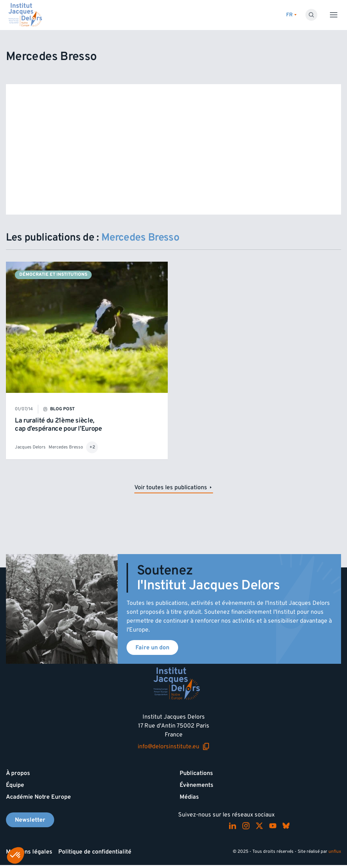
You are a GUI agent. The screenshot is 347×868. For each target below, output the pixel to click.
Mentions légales (29, 852)
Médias (189, 797)
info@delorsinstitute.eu (174, 746)
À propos (18, 773)
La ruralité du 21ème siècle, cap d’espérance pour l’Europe (58, 425)
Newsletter (30, 820)
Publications (196, 773)
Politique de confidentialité (95, 852)
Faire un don (152, 647)
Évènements (197, 785)
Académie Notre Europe (38, 797)
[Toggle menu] (334, 15)
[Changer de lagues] (291, 15)
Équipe (15, 785)
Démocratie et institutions (53, 274)
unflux (335, 852)
